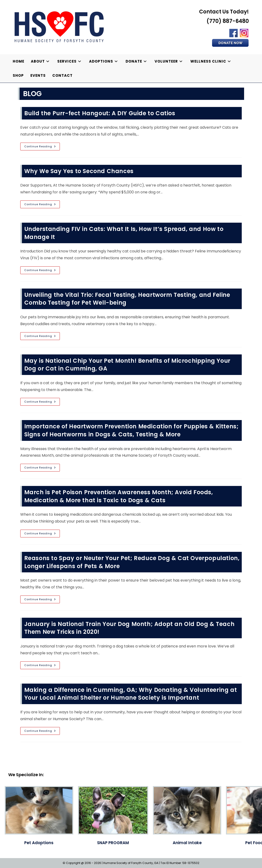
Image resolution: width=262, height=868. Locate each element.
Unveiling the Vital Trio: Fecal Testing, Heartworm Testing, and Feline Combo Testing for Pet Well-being (127, 299)
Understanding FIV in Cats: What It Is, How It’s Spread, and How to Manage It (124, 233)
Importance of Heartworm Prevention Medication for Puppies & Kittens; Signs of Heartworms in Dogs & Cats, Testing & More (131, 430)
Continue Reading (42, 147)
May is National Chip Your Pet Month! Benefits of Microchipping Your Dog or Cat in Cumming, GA (127, 365)
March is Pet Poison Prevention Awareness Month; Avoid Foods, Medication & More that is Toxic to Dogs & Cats (119, 496)
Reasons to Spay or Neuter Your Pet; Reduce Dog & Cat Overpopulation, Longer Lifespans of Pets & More (132, 562)
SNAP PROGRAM (113, 843)
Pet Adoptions (39, 843)
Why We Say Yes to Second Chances (79, 171)
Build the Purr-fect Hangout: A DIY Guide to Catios (100, 113)
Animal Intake (187, 843)
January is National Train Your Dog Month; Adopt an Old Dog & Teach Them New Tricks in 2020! (129, 628)
